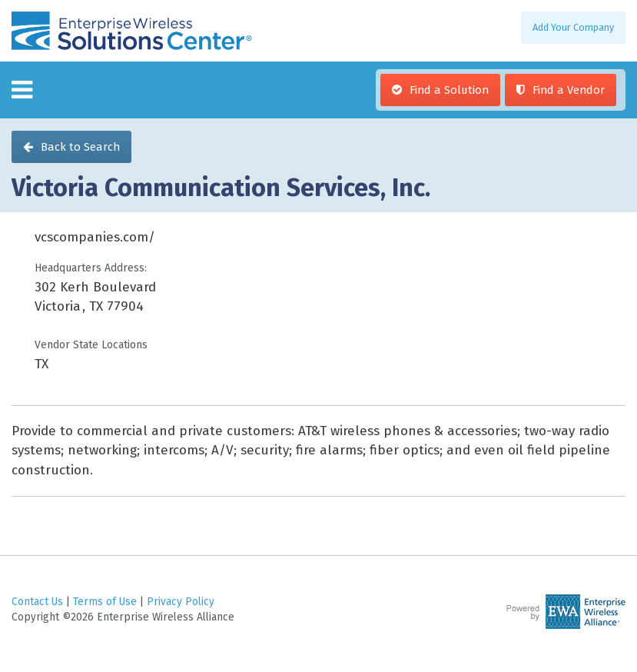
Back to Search (80, 147)
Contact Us (37, 602)
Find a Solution (449, 90)
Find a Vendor (569, 90)
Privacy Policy (181, 602)
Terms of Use (105, 602)
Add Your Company (573, 27)
